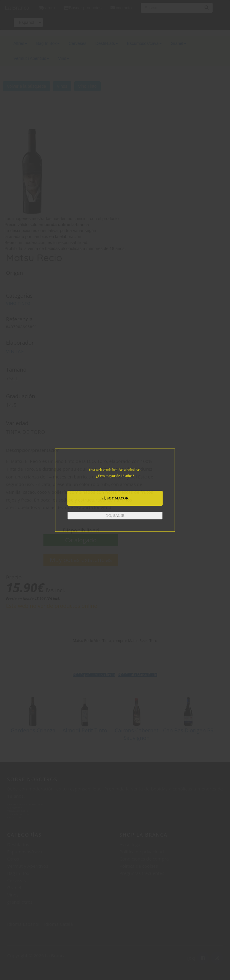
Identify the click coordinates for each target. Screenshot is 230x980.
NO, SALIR (115, 515)
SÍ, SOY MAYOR (115, 498)
